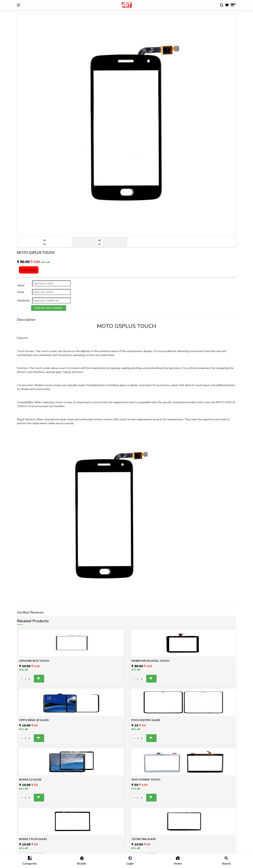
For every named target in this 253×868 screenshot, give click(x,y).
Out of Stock (29, 270)
